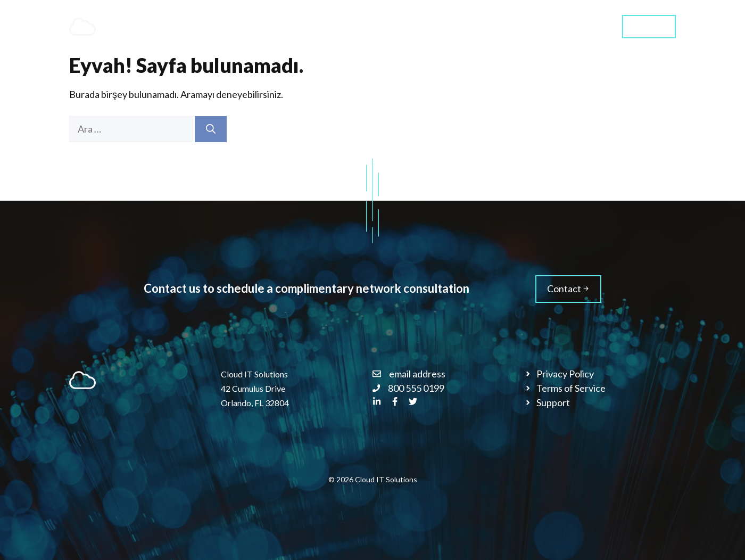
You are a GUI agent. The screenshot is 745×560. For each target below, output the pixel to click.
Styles (584, 26)
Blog (537, 26)
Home (367, 26)
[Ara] (211, 129)
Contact (649, 26)
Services (435, 27)
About (490, 26)
